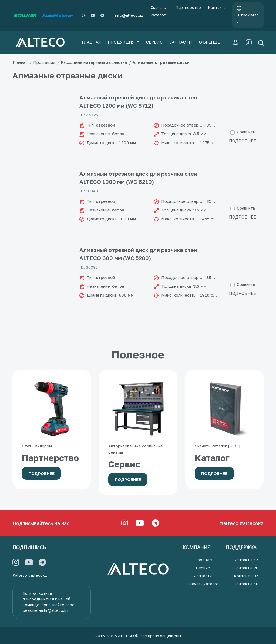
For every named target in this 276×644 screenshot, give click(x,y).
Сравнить (246, 132)
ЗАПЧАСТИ (181, 42)
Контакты (217, 7)
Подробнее (243, 141)
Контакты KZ (246, 560)
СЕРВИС (154, 42)
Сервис (203, 568)
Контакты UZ (246, 576)
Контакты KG (246, 584)
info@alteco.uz (129, 15)
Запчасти (203, 576)
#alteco (229, 523)
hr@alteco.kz (56, 610)
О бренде (203, 560)
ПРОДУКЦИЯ (122, 42)
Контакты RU (246, 568)
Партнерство (188, 7)
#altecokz (252, 523)
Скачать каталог (158, 11)
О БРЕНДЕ (209, 42)
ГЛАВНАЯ (91, 42)
